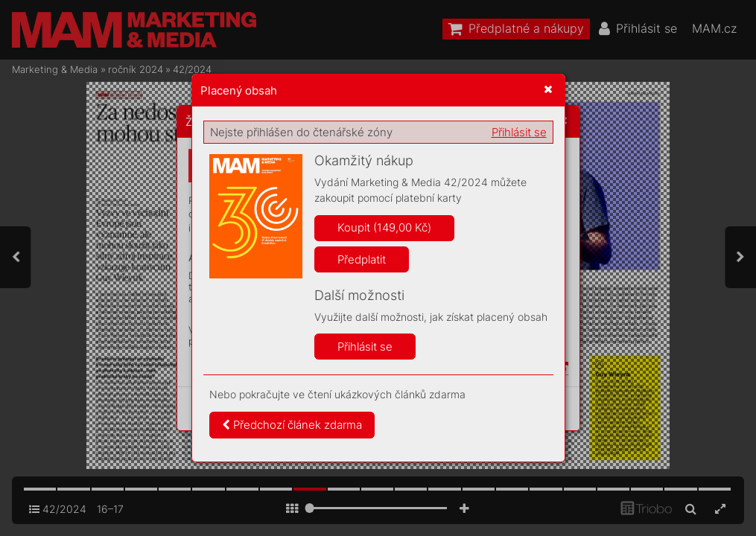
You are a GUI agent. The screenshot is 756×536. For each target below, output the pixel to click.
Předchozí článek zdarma (292, 425)
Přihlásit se (519, 132)
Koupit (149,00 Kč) (384, 227)
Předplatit (362, 259)
